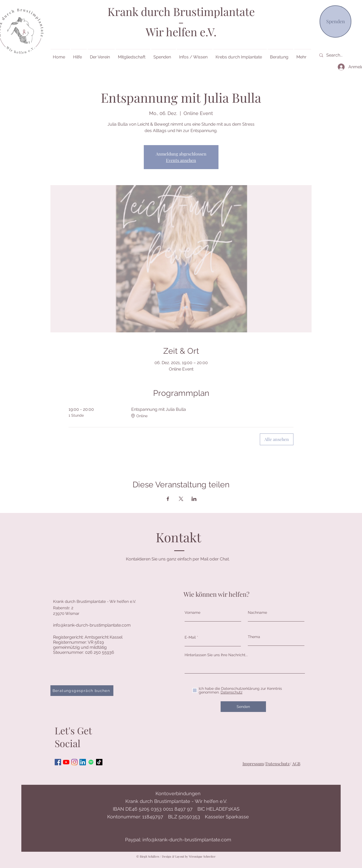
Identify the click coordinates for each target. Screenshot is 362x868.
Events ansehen (181, 160)
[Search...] (344, 55)
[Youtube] (66, 762)
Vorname (192, 612)
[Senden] (243, 707)
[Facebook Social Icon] (58, 762)
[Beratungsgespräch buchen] (82, 691)
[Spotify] (91, 762)
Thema (254, 637)
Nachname (257, 612)
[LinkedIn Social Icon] (83, 762)
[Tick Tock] (99, 762)
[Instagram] (74, 762)
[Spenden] (335, 21)
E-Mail (190, 637)
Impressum (253, 764)
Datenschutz (278, 764)
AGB (296, 764)
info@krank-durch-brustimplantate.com (92, 625)
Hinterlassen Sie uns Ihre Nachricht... (216, 655)
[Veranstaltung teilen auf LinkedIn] (194, 499)
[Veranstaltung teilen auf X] (181, 499)
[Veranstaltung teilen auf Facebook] (168, 499)
